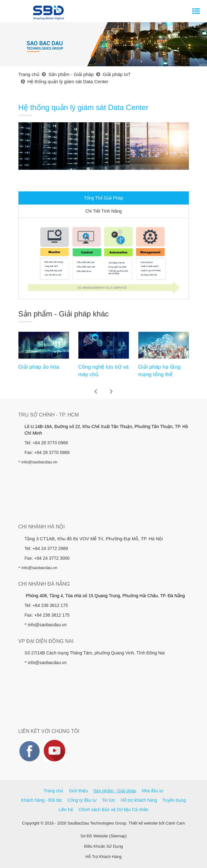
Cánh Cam (175, 823)
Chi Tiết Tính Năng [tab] (103, 211)
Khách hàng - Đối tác (42, 800)
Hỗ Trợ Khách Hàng (104, 857)
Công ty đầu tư (82, 800)
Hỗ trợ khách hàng (139, 800)
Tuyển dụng (174, 800)
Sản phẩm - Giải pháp (115, 791)
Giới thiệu (79, 791)
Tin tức (109, 800)
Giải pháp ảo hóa (39, 367)
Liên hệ (66, 810)
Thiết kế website (143, 823)
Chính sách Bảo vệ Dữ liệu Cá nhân (113, 810)
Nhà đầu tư (153, 791)
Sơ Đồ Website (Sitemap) (104, 836)
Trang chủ (54, 791)
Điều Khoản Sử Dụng (103, 846)
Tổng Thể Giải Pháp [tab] (104, 198)
